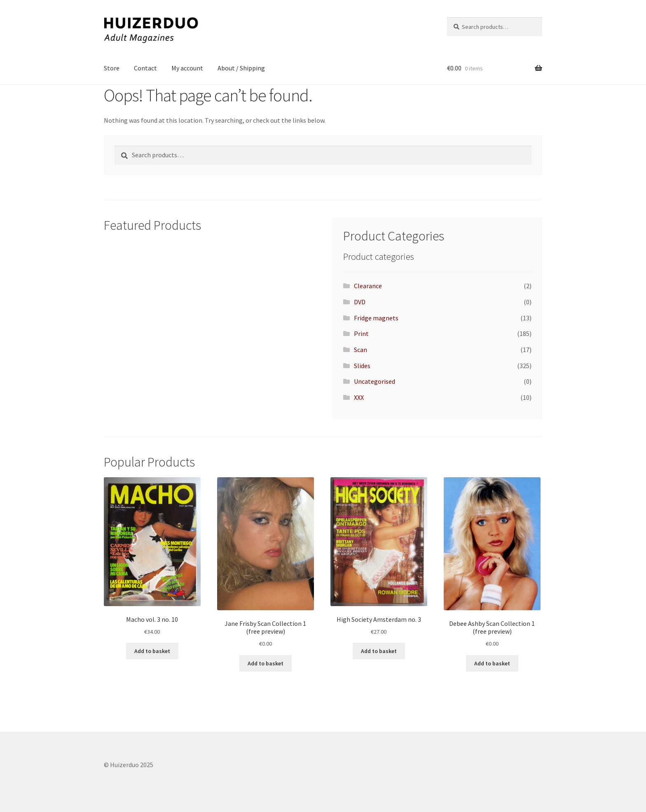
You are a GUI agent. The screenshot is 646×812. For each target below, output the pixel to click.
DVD (360, 302)
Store (112, 68)
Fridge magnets (376, 318)
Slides (362, 366)
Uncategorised (374, 381)
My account (187, 68)
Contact (145, 68)
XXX (359, 397)
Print (361, 334)
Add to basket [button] (152, 651)
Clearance (368, 286)
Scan (360, 350)
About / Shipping (241, 68)
